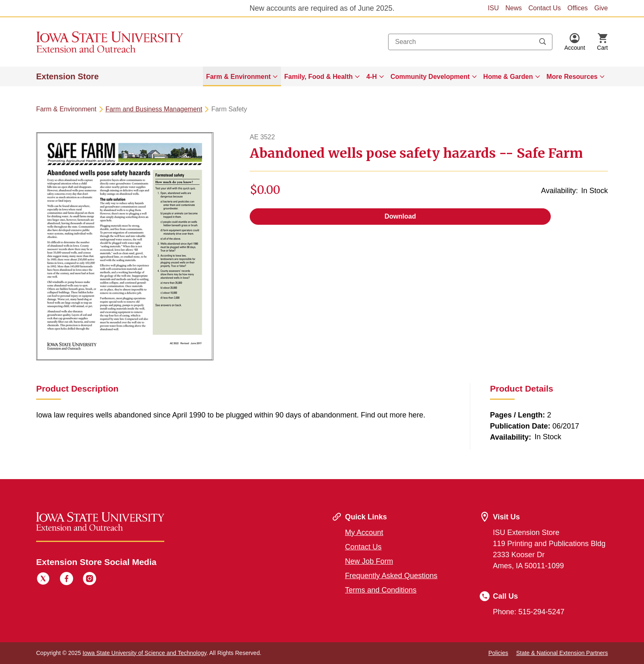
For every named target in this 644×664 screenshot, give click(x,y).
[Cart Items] (603, 42)
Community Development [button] (430, 77)
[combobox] (470, 42)
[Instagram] (90, 580)
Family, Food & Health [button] (319, 77)
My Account (364, 533)
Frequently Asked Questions (391, 576)
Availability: (559, 191)
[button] (575, 42)
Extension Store (67, 76)
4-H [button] (372, 77)
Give (601, 8)
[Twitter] (43, 580)
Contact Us (544, 8)
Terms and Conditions (381, 590)
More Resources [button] (572, 77)
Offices (578, 8)
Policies (498, 653)
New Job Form (369, 561)
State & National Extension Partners (562, 653)
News (513, 8)
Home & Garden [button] (508, 77)
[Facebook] (67, 580)
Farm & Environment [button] (238, 77)
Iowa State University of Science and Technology (144, 653)
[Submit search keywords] (543, 42)
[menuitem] (242, 76)
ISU (493, 8)
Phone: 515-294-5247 (529, 612)
